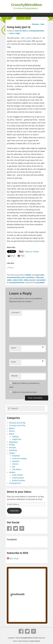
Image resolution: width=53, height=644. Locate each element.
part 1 (24, 38)
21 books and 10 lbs (17, 425)
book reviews (18, 475)
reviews (12, 472)
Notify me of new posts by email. (25, 392)
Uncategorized (15, 483)
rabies (9, 280)
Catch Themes (35, 641)
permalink (40, 283)
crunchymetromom (36, 31)
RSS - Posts (13, 559)
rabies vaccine (30, 280)
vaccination (41, 280)
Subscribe (14, 511)
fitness (12, 434)
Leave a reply (14, 33)
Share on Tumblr (32, 252)
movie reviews (18, 478)
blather (28, 275)
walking (15, 437)
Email (13, 362)
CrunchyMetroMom (26, 5)
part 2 (29, 38)
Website (14, 376)
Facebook (9, 528)
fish (14, 467)
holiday (12, 445)
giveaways (13, 442)
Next (43, 24)
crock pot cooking (19, 458)
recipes (12, 453)
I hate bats (40, 277)
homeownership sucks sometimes (21, 277)
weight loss (17, 439)
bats (42, 275)
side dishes (17, 469)
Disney (12, 431)
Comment (16, 312)
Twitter (16, 528)
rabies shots (18, 280)
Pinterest (22, 528)
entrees (15, 464)
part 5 (9, 44)
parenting (13, 450)
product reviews (19, 480)
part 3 (39, 38)
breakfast (16, 456)
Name (14, 348)
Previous (34, 24)
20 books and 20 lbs (17, 423)
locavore (13, 448)
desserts (16, 461)
